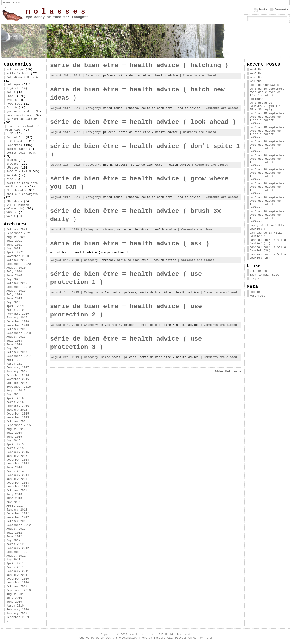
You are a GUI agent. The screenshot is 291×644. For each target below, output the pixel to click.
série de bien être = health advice (22, 185)
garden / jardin (19, 111)
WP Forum (207, 638)
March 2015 (15, 448)
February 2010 (18, 610)
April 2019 (15, 306)
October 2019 (17, 283)
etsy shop (257, 279)
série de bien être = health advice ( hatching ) (139, 65)
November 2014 (18, 464)
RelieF (12, 175)
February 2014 (18, 475)
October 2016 (17, 383)
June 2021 (14, 245)
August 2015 (16, 429)
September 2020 (19, 264)
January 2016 (17, 410)
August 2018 (16, 337)
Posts (263, 10)
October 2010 (17, 587)
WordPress (257, 296)
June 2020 (14, 275)
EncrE (11, 96)
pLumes (12, 160)
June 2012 (14, 537)
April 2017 (15, 360)
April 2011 (15, 563)
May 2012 (13, 540)
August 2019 (16, 291)
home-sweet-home (19, 115)
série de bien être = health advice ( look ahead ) (143, 122)
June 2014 (14, 467)
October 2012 (17, 521)
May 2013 (13, 502)
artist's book (18, 74)
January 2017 (17, 371)
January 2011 (17, 575)
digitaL (12, 88)
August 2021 (16, 237)
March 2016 (15, 402)
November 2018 (18, 325)
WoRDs (11, 216)
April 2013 (15, 506)
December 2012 (18, 514)
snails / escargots (22, 194)
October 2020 (17, 260)
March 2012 (15, 544)
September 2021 (19, 233)
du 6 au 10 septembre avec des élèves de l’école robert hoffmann (267, 94)
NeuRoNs (256, 70)
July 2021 (14, 241)
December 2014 (18, 460)
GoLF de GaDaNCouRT (265, 85)
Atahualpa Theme (135, 638)
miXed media (16, 141)
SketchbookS (16, 190)
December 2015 (18, 414)
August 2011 (16, 556)
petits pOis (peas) (22, 153)
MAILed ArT (15, 137)
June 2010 (14, 602)
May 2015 (13, 441)
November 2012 (18, 517)
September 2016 (19, 387)
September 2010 (19, 590)
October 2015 (17, 421)
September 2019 (19, 287)
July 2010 (14, 598)
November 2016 (18, 379)
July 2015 (14, 433)
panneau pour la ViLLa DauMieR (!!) (268, 242)
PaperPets (14, 145)
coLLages (13, 85)
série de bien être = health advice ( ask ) (130, 244)
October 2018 (17, 329)
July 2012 (14, 533)
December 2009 (18, 617)
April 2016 (15, 398)
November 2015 (18, 418)
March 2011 (15, 567)
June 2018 (14, 345)
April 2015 (15, 444)
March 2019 (15, 310)
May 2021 (13, 249)
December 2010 (18, 579)
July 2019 (14, 295)
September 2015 (19, 425)
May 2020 (13, 279)
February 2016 (18, 406)
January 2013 (17, 510)
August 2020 (16, 268)
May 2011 (13, 560)
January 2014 (17, 479)
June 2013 (14, 498)
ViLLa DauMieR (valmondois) (16, 207)
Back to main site (264, 275)
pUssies (12, 168)
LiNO (10, 134)
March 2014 (15, 471)
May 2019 (13, 302)
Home (7, 2)
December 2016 (18, 375)
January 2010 (17, 613)
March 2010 (15, 606)
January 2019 (17, 318)
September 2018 (19, 333)
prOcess (12, 164)
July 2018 (14, 341)
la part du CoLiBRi (22, 119)
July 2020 (14, 272)
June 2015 (14, 437)
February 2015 (18, 452)
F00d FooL (14, 104)
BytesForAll (163, 638)
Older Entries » (228, 371)
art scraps (15, 70)
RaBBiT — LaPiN (19, 172)
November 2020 (18, 256)
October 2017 (17, 352)
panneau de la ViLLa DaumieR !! (266, 234)
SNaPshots (14, 201)
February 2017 (18, 368)
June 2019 (14, 299)
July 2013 (14, 494)
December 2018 (18, 322)
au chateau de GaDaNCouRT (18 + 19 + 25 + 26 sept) (268, 106)
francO (12, 108)
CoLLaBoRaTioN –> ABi (24, 77)
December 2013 (18, 483)
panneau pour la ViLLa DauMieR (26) (268, 249)
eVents (12, 100)
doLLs (11, 92)
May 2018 (13, 348)
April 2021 (15, 252)
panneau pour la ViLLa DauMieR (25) (268, 256)
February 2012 (18, 548)
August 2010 (16, 594)
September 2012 (19, 525)
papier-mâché (17, 149)
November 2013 (18, 487)
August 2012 (16, 529)
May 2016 (13, 395)
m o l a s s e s (55, 12)
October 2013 (17, 491)
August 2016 (16, 391)
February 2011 (18, 571)
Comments (281, 10)
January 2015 (17, 456)
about (17, 2)
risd (10, 179)
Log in (255, 292)
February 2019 (18, 314)
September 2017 (19, 356)
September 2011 (19, 552)
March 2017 (15, 364)
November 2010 (18, 583)
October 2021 (17, 229)
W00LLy (12, 212)
